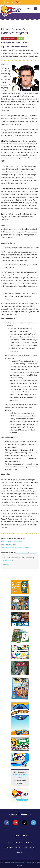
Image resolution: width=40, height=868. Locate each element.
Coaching (9, 847)
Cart (21, 2)
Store (18, 847)
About (33, 847)
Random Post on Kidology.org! (26, 553)
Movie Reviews (9, 561)
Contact (20, 852)
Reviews (6, 564)
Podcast (20, 842)
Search (3, 2)
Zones (29, 842)
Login (7, 2)
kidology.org (29, 863)
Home (11, 842)
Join (12, 2)
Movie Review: (11, 542)
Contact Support (19, 863)
